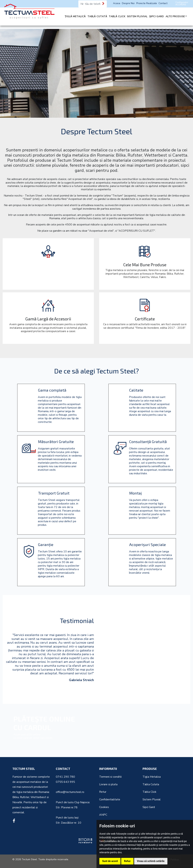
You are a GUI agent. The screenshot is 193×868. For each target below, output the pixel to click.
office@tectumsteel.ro (70, 792)
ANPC (103, 815)
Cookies (104, 807)
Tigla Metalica (152, 777)
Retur (103, 792)
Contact (163, 3)
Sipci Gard (149, 807)
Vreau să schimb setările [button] (151, 861)
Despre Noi (128, 3)
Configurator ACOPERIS (182, 3)
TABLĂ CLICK (117, 17)
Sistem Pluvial (152, 799)
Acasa (117, 3)
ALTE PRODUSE (175, 17)
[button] (101, 691)
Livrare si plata (108, 784)
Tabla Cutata (151, 784)
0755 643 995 (65, 782)
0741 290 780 (65, 777)
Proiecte (147, 3)
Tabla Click (149, 792)
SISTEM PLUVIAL (137, 17)
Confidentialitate (110, 799)
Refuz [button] (127, 861)
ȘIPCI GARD (157, 17)
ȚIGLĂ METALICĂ (75, 17)
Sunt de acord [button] (110, 861)
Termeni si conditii (110, 777)
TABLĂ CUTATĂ (97, 17)
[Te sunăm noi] (104, 4)
